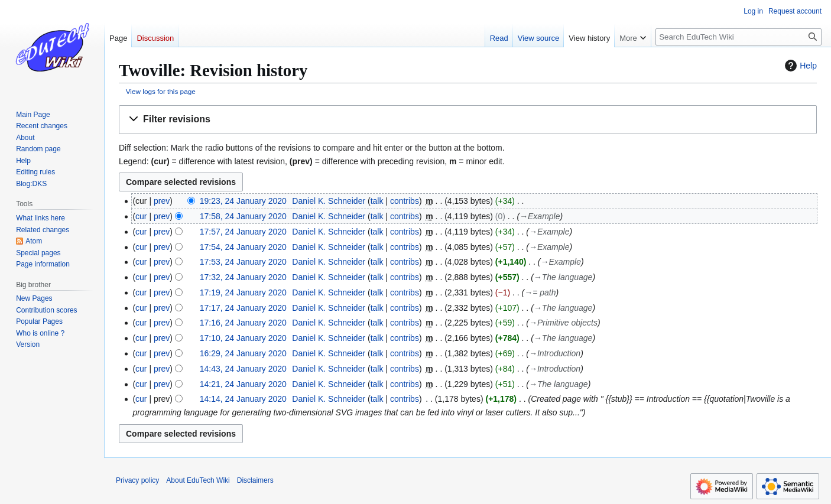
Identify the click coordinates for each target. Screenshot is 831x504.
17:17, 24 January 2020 (243, 308)
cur (141, 216)
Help (799, 66)
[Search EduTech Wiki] (739, 37)
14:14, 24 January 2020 (243, 399)
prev (162, 201)
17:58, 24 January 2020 (243, 216)
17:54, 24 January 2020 (243, 247)
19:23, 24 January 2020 (243, 201)
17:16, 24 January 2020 (243, 323)
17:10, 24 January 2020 (243, 338)
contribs (405, 201)
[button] (468, 120)
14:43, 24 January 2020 (243, 369)
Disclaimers (255, 480)
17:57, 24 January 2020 (243, 232)
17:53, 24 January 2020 (243, 262)
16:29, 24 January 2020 (243, 353)
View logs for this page (161, 91)
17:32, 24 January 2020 (243, 277)
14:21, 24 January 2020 (243, 384)
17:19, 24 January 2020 (243, 292)
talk (377, 201)
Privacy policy (137, 480)
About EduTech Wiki (198, 480)
